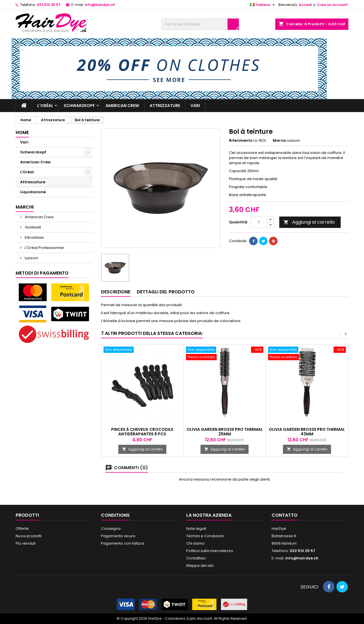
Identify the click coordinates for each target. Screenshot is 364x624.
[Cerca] (200, 24)
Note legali (196, 529)
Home (22, 132)
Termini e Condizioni (205, 536)
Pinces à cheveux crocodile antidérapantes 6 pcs (142, 432)
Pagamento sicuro (118, 536)
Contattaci (196, 558)
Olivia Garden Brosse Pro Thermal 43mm (307, 432)
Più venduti (26, 543)
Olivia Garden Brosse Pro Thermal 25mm (225, 432)
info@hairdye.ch (100, 5)
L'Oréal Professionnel (44, 248)
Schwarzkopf (79, 106)
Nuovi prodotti (29, 536)
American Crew (122, 106)
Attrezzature (165, 106)
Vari (195, 106)
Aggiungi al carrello (309, 222)
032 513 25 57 (49, 5)
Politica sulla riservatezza (210, 551)
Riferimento (241, 141)
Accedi (305, 5)
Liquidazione (33, 192)
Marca (279, 141)
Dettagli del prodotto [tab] (166, 292)
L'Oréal (45, 106)
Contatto (285, 515)
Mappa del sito (200, 566)
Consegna (111, 529)
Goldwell (32, 227)
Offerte (22, 529)
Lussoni (31, 258)
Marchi (25, 207)
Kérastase (34, 237)
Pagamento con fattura (123, 543)
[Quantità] (259, 222)
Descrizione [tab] (116, 292)
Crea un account (332, 5)
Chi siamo (196, 543)
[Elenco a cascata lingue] (263, 5)
